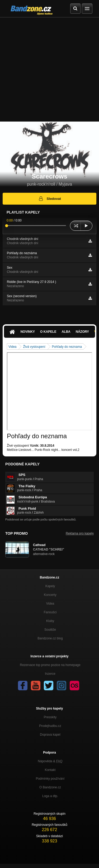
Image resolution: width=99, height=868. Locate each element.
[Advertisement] (49, 69)
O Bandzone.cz (50, 787)
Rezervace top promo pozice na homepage (50, 665)
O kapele (48, 332)
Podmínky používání (50, 779)
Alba (66, 332)
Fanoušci (50, 612)
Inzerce (50, 674)
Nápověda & (50, 761)
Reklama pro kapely (80, 533)
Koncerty (50, 595)
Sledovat (49, 199)
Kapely (50, 586)
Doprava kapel (50, 735)
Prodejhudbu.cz (50, 726)
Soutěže (50, 630)
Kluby (50, 621)
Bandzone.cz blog (50, 638)
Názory (82, 332)
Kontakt (50, 770)
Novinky (28, 332)
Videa (12, 347)
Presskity (50, 717)
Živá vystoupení (34, 347)
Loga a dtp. (50, 796)
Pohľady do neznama (67, 347)
